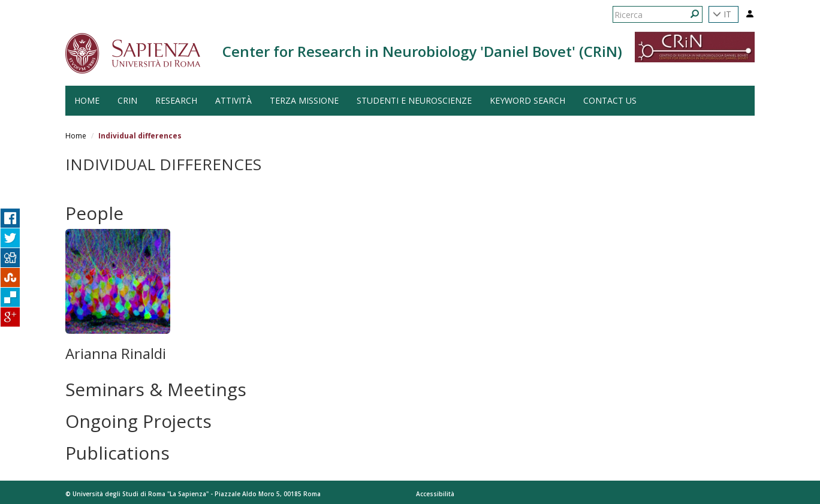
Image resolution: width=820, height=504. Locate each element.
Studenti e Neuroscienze (414, 100)
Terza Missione (304, 100)
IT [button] (722, 14)
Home (76, 136)
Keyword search (527, 100)
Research (176, 100)
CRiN (127, 100)
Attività (233, 100)
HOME (87, 100)
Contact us (610, 100)
